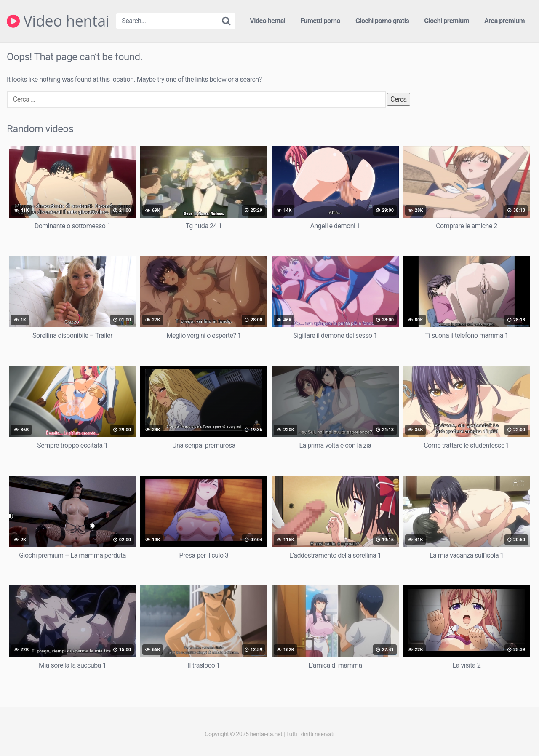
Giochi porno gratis (382, 21)
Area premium (504, 21)
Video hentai (58, 21)
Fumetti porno (320, 21)
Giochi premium (447, 21)
